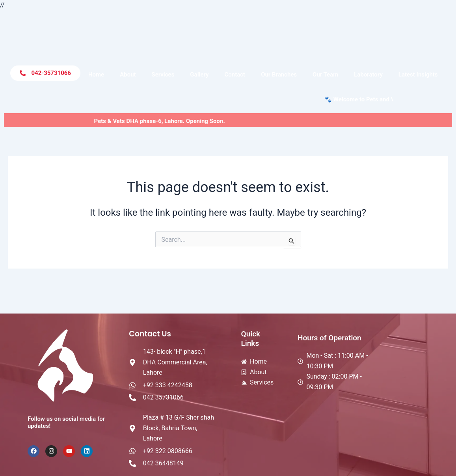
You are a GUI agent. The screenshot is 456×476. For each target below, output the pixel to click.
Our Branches (279, 75)
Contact (235, 75)
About (128, 75)
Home (96, 75)
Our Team (325, 75)
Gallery (199, 75)
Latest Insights (418, 75)
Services (163, 75)
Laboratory (368, 75)
